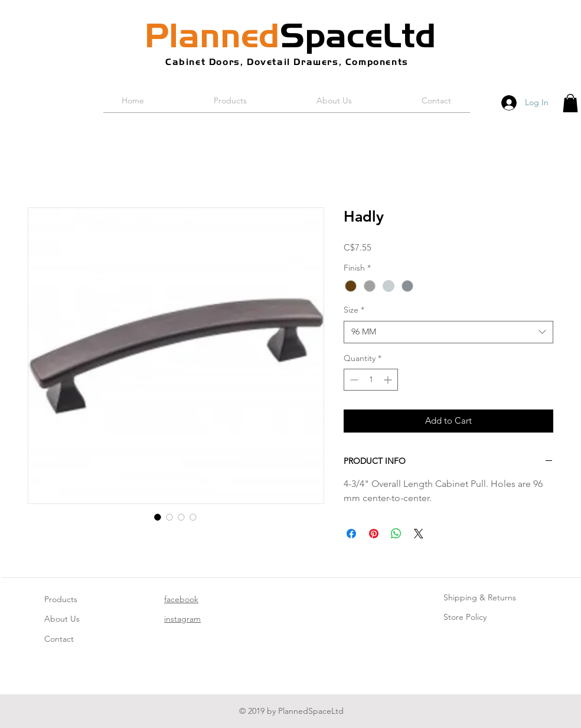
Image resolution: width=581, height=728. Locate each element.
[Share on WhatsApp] (396, 534)
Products (61, 599)
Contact (59, 639)
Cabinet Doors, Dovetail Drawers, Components (287, 62)
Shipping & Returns (480, 597)
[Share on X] (419, 534)
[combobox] (448, 332)
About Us (62, 619)
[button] (570, 103)
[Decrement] (353, 380)
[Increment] (389, 380)
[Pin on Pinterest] (374, 534)
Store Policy (465, 617)
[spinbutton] (371, 380)
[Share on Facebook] (351, 534)
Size (354, 310)
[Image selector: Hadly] (158, 517)
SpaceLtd (290, 35)
